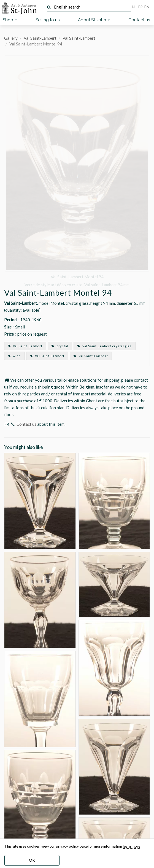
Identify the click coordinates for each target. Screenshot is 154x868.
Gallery (11, 38)
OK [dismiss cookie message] (32, 860)
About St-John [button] (94, 20)
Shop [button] (10, 20)
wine (14, 356)
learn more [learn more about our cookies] (132, 846)
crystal (60, 346)
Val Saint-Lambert (40, 38)
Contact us (139, 20)
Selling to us (48, 20)
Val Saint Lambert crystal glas (105, 346)
